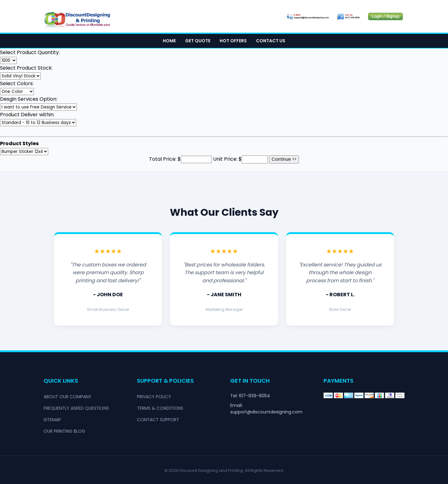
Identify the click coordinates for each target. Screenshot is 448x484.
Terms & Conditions (160, 408)
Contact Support (158, 420)
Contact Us (271, 41)
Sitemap (52, 420)
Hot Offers (233, 41)
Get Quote (198, 41)
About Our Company (68, 397)
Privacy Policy (154, 397)
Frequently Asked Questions (76, 408)
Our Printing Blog (64, 431)
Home (169, 41)
